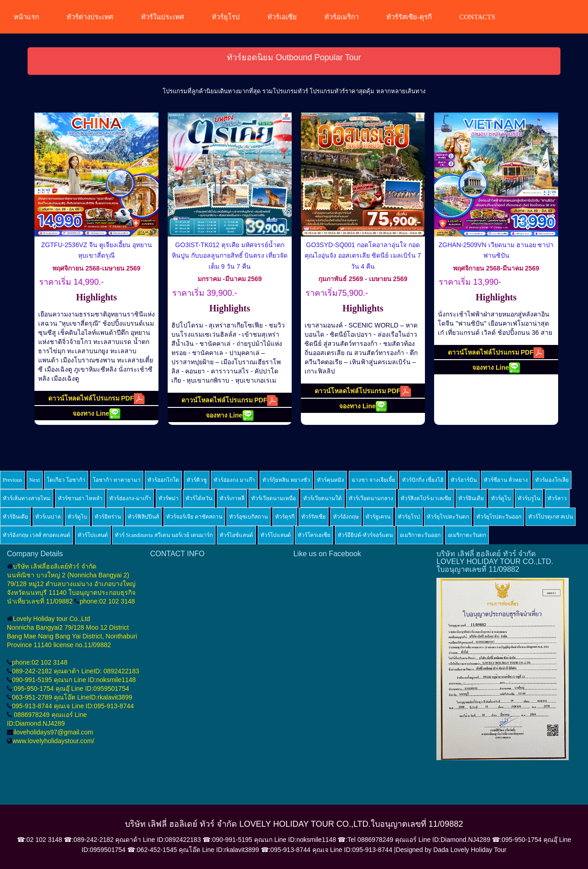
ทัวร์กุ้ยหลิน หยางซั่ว (286, 480)
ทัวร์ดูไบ (501, 498)
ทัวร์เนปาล (48, 517)
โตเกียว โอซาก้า (66, 480)
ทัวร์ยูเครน (378, 517)
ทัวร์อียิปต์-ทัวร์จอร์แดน (365, 535)
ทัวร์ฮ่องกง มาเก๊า (234, 480)
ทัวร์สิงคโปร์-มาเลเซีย (426, 498)
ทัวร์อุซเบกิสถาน (249, 517)
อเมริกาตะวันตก (467, 535)
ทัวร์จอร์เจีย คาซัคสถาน (194, 517)
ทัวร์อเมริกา (342, 17)
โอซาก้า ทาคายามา (117, 480)
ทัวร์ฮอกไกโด (163, 480)
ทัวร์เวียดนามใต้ (322, 498)
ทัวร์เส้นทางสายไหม (27, 498)
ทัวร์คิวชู (197, 480)
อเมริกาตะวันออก (420, 535)
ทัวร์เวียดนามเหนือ (274, 498)
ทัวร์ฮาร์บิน (464, 480)
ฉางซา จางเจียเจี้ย (373, 480)
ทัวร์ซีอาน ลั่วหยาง (506, 480)
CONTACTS (477, 17)
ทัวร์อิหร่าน (108, 517)
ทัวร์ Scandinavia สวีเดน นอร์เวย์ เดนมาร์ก (164, 535)
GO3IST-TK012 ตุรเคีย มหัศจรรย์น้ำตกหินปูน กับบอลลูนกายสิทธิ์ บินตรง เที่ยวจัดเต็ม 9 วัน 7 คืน (230, 256)
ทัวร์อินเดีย (471, 498)
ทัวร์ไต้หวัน (199, 498)
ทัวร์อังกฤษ (346, 517)
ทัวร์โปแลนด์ (93, 535)
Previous (12, 480)
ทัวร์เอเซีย (282, 17)
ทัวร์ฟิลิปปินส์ (143, 517)
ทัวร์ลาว (557, 498)
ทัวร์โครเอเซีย (314, 535)
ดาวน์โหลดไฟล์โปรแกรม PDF (97, 399)
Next (35, 480)
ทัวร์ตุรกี (285, 517)
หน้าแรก (26, 17)
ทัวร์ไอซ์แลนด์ (236, 535)
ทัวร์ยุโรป (226, 17)
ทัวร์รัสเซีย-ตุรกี (409, 17)
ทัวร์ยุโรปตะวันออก (499, 517)
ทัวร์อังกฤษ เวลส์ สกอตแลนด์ (37, 535)
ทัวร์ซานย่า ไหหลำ (80, 498)
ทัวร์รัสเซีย (314, 517)
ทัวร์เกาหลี (232, 498)
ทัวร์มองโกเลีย (552, 480)
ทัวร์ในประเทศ (163, 17)
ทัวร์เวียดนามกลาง (371, 498)
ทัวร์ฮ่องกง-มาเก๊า (130, 498)
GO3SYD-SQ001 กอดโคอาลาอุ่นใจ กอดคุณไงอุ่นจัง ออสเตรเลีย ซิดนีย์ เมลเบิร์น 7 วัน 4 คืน (363, 256)
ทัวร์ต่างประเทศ (90, 17)
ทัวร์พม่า (169, 498)
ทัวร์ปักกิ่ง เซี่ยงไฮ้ (423, 480)
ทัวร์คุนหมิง (331, 480)
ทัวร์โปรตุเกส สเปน (551, 517)
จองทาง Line (96, 414)
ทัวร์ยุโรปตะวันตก (448, 517)
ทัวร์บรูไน (529, 498)
